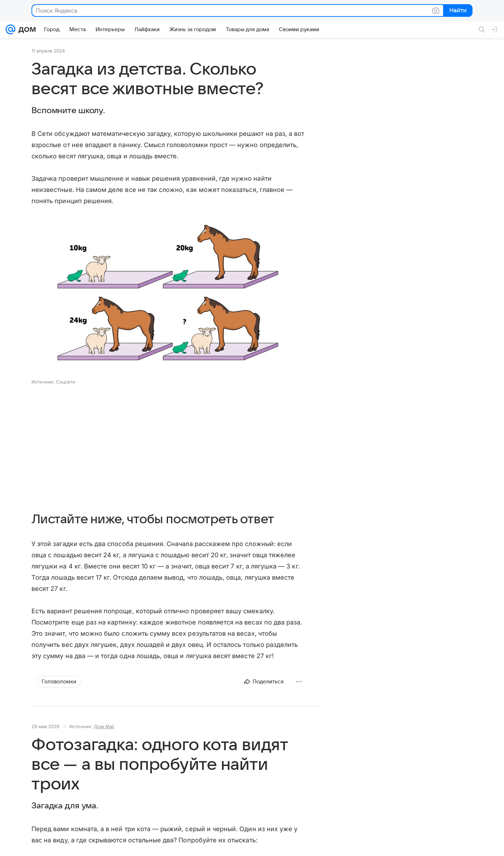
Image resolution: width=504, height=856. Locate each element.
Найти (457, 11)
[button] (168, 295)
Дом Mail (104, 726)
